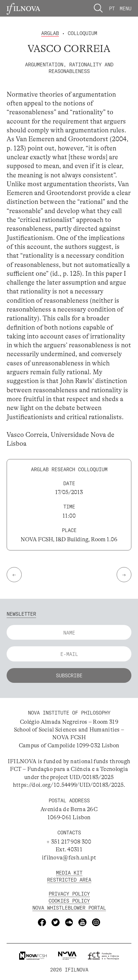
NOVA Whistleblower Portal (69, 908)
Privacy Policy (69, 894)
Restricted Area (69, 880)
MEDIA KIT (69, 873)
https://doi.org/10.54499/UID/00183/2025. (69, 785)
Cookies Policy (69, 901)
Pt (112, 8)
